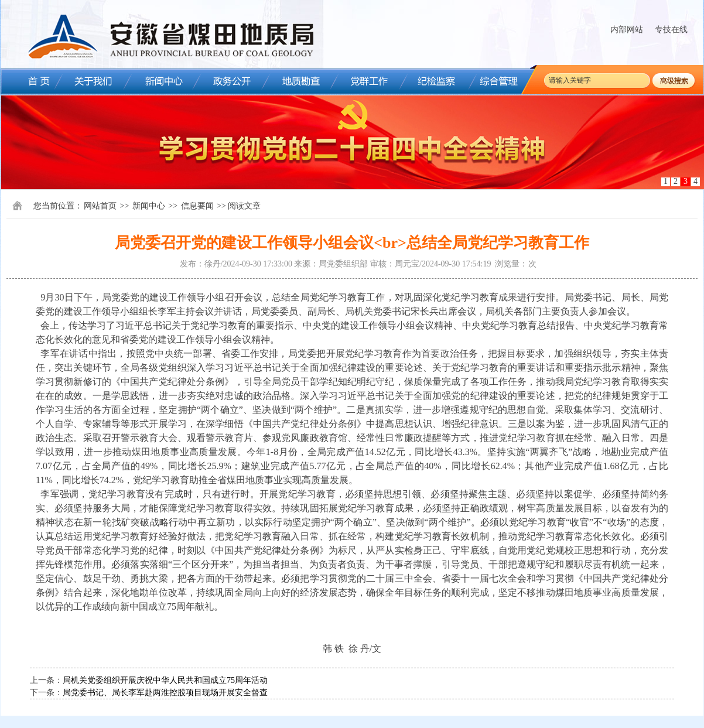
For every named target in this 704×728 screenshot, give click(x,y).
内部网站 (627, 30)
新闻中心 (149, 206)
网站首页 (100, 206)
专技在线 (671, 30)
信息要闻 (197, 206)
